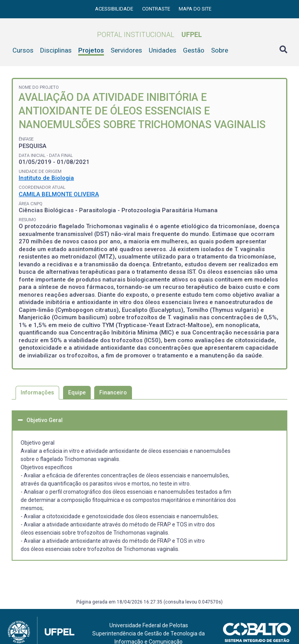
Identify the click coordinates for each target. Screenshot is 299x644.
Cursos (23, 50)
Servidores (126, 50)
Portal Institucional (149, 34)
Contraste (157, 9)
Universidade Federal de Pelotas (149, 625)
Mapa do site (195, 9)
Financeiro (113, 392)
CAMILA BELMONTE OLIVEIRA (59, 194)
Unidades (163, 50)
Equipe (77, 392)
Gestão (194, 50)
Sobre (220, 50)
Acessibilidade (115, 9)
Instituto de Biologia (46, 178)
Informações (37, 392)
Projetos (91, 50)
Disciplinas (56, 50)
